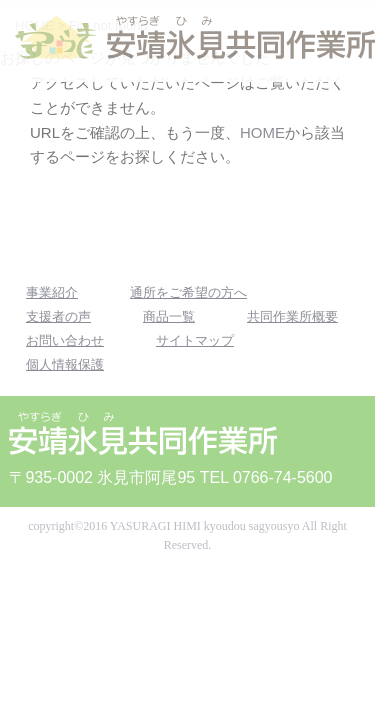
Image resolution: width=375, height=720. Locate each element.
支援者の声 (58, 316)
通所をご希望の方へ (188, 292)
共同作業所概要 (292, 316)
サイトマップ (195, 340)
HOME (262, 132)
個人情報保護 (65, 364)
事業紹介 (52, 292)
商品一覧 (169, 316)
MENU (337, 42)
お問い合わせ (65, 340)
